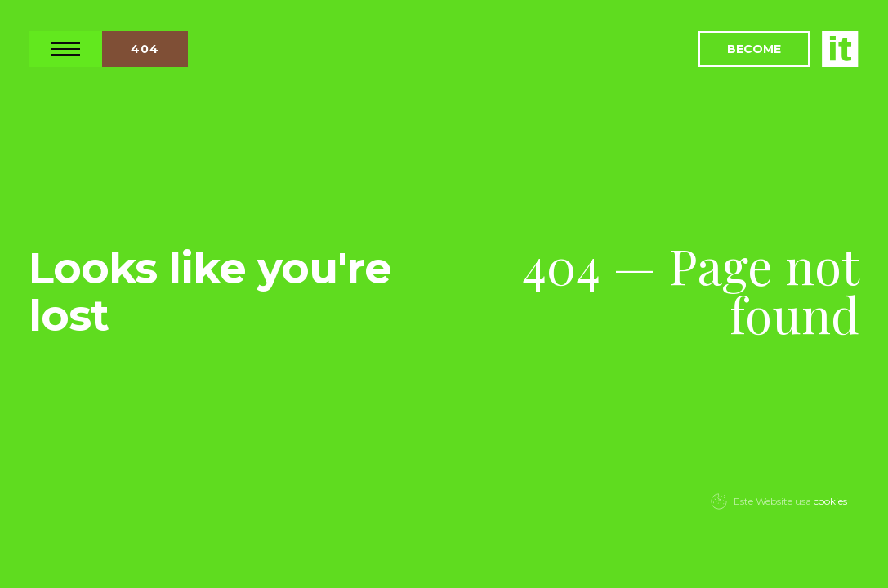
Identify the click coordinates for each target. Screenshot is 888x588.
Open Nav (65, 49)
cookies (830, 501)
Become (754, 49)
